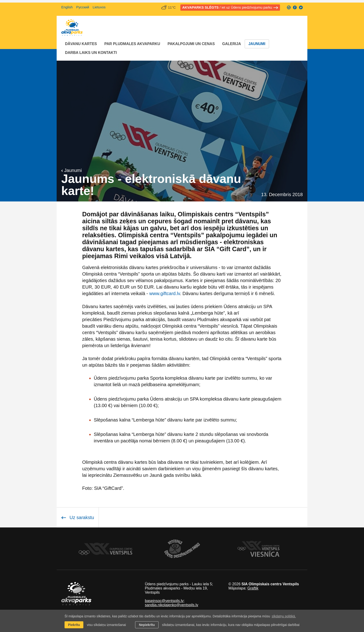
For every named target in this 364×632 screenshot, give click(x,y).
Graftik (253, 588)
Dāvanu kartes (81, 44)
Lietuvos (99, 7)
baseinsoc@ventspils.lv (164, 601)
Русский (83, 7)
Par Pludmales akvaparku (132, 44)
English (67, 7)
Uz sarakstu (78, 517)
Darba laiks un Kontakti (91, 53)
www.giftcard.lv (165, 293)
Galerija (232, 44)
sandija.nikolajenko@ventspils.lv (172, 605)
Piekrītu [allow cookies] (74, 625)
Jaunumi (257, 44)
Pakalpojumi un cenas (191, 44)
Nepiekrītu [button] (147, 625)
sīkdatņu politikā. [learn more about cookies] (284, 616)
